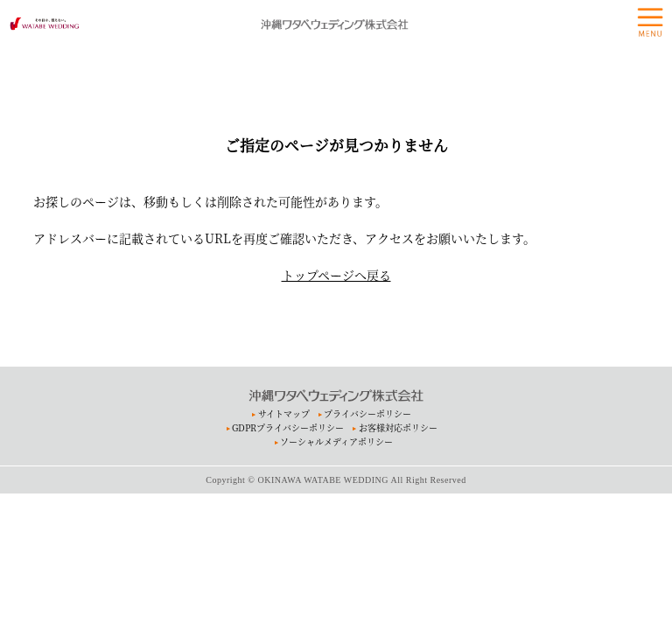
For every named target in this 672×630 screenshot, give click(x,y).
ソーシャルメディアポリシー (336, 441)
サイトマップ (284, 413)
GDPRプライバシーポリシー (288, 427)
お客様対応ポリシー (398, 427)
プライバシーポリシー (367, 413)
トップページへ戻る (336, 275)
